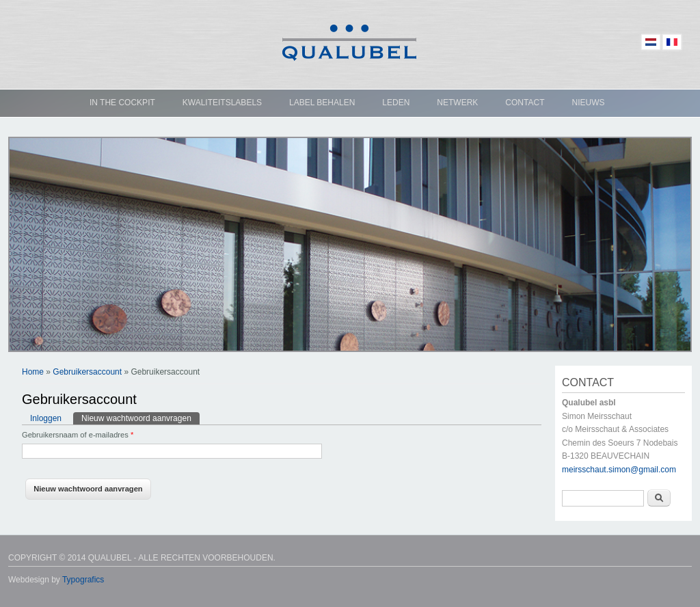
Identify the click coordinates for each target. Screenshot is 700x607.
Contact (525, 103)
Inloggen (46, 418)
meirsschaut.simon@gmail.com (619, 470)
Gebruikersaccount (87, 372)
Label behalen (322, 103)
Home (33, 372)
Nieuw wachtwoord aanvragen (140, 418)
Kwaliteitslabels (222, 103)
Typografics (83, 580)
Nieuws (588, 103)
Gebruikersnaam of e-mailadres (78, 435)
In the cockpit (122, 103)
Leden (396, 103)
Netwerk (457, 103)
